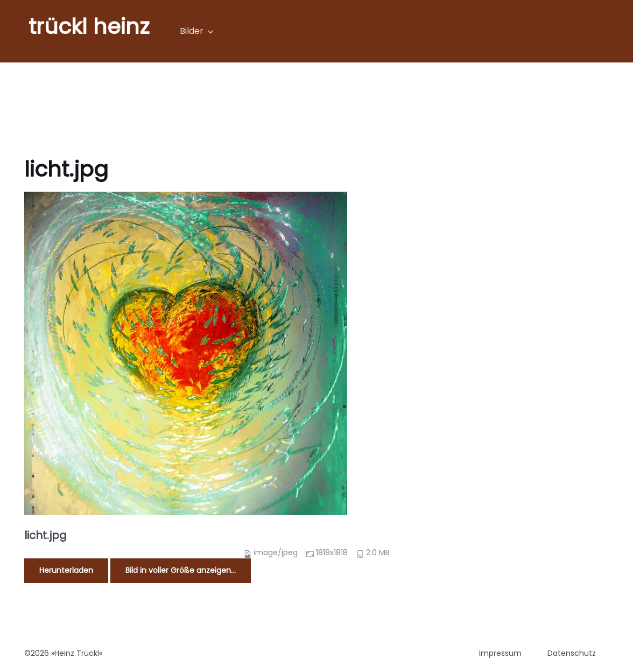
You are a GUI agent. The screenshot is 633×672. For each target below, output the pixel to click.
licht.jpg (45, 535)
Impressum (500, 653)
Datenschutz (572, 653)
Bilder (192, 31)
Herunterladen (66, 570)
